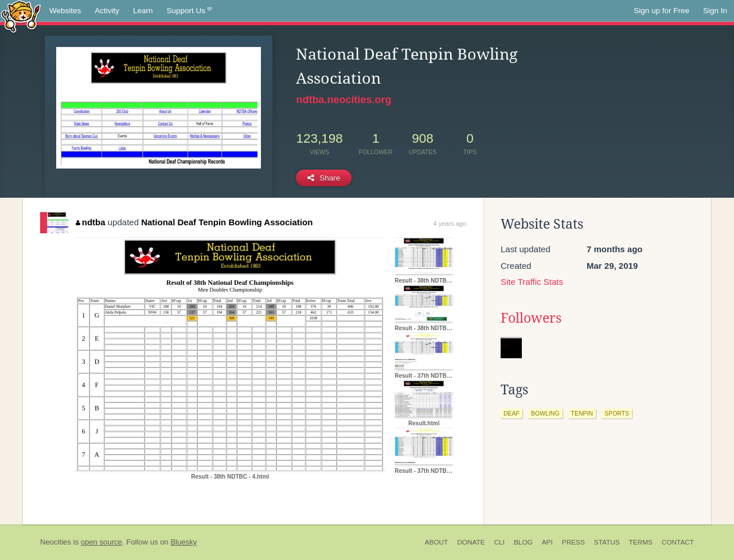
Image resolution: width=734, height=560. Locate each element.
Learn (143, 11)
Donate (471, 542)
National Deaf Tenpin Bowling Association (227, 222)
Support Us (190, 11)
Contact (678, 542)
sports (617, 413)
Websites (65, 11)
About (437, 542)
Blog (523, 542)
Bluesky (183, 542)
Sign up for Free (661, 11)
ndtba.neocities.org (343, 100)
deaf (512, 413)
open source (101, 542)
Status (607, 542)
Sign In (715, 11)
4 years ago (450, 224)
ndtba (90, 222)
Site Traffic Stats (532, 282)
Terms (641, 542)
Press (573, 542)
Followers (531, 318)
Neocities (56, 542)
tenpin (582, 413)
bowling (545, 413)
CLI (499, 542)
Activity (107, 11)
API (547, 542)
